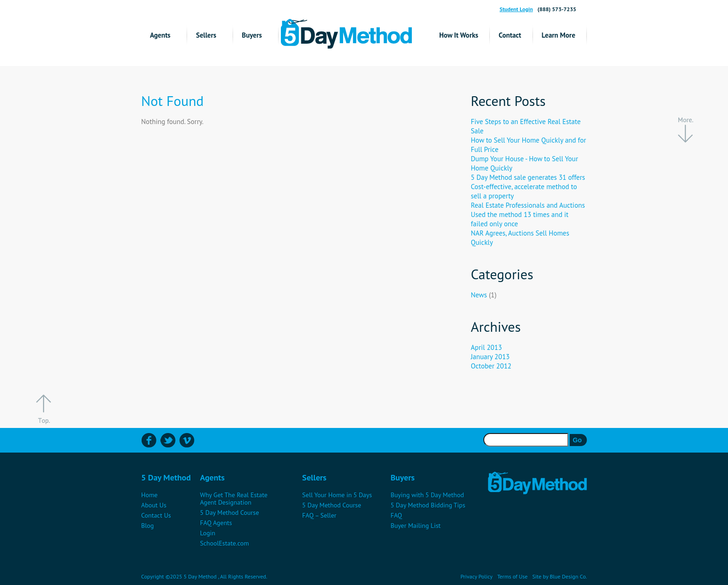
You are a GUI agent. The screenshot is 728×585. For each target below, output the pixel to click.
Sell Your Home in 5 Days (337, 495)
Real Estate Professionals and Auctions (528, 205)
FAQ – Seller (319, 515)
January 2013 (490, 357)
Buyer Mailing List (416, 526)
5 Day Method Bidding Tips (428, 505)
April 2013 (486, 347)
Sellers (206, 35)
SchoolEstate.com (224, 543)
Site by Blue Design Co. (559, 576)
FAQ (396, 515)
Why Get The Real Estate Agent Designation (234, 499)
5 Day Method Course (230, 513)
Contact (510, 35)
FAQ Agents (216, 523)
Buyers (252, 35)
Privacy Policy (477, 576)
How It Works (459, 35)
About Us (154, 505)
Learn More (559, 35)
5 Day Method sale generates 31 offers (528, 177)
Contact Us (156, 515)
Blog (147, 526)
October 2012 (491, 366)
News (479, 295)
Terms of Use (513, 576)
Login (208, 533)
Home (149, 495)
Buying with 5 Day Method (427, 495)
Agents (160, 35)
